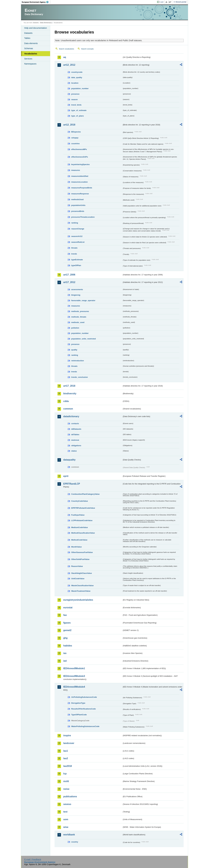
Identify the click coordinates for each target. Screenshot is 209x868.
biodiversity (70, 393)
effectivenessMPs (79, 149)
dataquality (69, 460)
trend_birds (76, 105)
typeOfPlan (76, 265)
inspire (67, 735)
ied (65, 661)
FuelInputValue (78, 515)
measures (76, 170)
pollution (75, 328)
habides (68, 646)
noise (66, 789)
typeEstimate (77, 260)
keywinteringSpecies (80, 164)
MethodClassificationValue (83, 533)
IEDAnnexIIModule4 (74, 687)
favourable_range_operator (83, 300)
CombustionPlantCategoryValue (85, 494)
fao (65, 615)
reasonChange (78, 229)
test (65, 812)
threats (74, 248)
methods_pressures (80, 311)
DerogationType (78, 703)
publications (70, 796)
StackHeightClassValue (82, 573)
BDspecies (76, 132)
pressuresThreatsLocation (83, 217)
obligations (76, 446)
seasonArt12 (77, 236)
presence (75, 94)
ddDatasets (76, 429)
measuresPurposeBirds (82, 188)
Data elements (31, 43)
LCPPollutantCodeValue (82, 520)
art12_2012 (69, 65)
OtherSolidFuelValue (80, 559)
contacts (75, 423)
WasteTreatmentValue (81, 591)
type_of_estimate (79, 110)
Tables (27, 38)
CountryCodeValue (80, 501)
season (74, 99)
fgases (67, 623)
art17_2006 (69, 275)
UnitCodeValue (78, 579)
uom (66, 819)
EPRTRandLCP (72, 484)
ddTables (75, 435)
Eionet (36, 23)
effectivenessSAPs (80, 157)
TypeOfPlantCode (79, 715)
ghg (65, 638)
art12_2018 (69, 125)
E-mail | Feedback (33, 859)
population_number (80, 88)
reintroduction (78, 361)
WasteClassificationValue (82, 586)
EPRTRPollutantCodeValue (83, 508)
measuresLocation (79, 182)
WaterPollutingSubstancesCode (85, 726)
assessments (77, 289)
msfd (66, 781)
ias (65, 653)
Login (162, 2)
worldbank (69, 835)
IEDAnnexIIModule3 (74, 676)
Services (28, 59)
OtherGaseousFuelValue (82, 552)
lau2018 (68, 766)
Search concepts (87, 49)
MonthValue (76, 547)
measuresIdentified (80, 176)
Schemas (29, 48)
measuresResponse (80, 194)
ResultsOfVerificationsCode (84, 709)
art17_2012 (69, 282)
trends (74, 254)
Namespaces (30, 64)
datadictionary (71, 416)
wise (66, 827)
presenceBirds (78, 211)
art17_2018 (69, 386)
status (74, 451)
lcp (65, 774)
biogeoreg (76, 295)
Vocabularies (31, 54)
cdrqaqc (75, 138)
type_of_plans (78, 116)
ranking (75, 223)
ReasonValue (77, 566)
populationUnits (78, 205)
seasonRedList (78, 242)
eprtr (66, 476)
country (75, 842)
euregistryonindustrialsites (78, 600)
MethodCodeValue (79, 540)
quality (74, 350)
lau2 (66, 758)
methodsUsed (77, 199)
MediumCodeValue (80, 527)
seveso (67, 804)
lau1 (66, 751)
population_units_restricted (84, 339)
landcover (69, 743)
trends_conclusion (80, 377)
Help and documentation (36, 28)
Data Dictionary (46, 23)
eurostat (68, 608)
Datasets (28, 33)
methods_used (78, 322)
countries (75, 144)
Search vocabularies (66, 49)
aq (65, 57)
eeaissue (75, 440)
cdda (66, 401)
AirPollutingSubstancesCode (84, 697)
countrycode (77, 72)
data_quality (77, 77)
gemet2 (67, 630)
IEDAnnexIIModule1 (74, 668)
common (68, 409)
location (75, 83)
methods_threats (79, 317)
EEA (36, 2)
